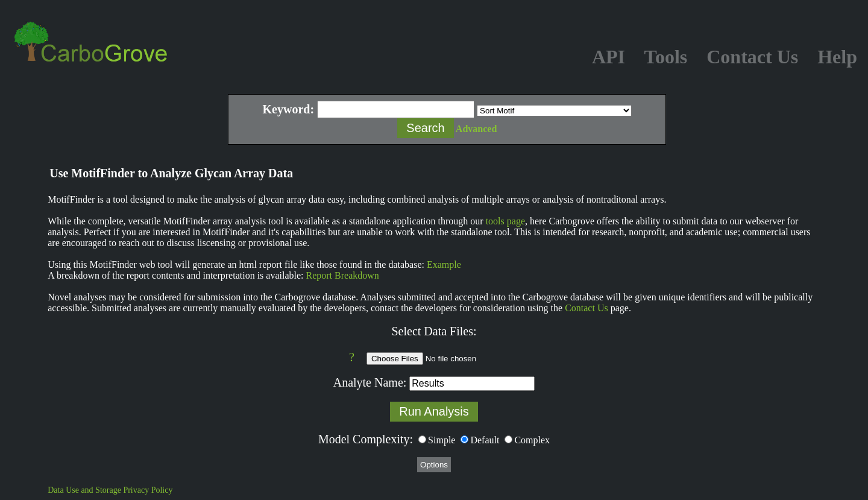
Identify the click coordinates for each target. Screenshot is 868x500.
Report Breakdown (343, 275)
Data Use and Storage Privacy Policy (110, 490)
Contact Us (587, 308)
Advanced (476, 129)
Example (444, 264)
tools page (505, 221)
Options (434, 465)
